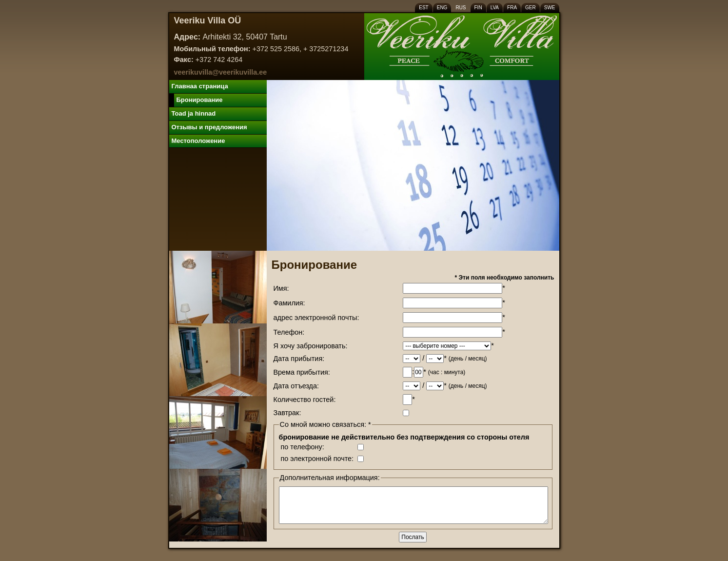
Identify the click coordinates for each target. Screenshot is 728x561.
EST (423, 8)
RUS (461, 8)
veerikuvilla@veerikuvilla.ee (221, 72)
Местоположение (198, 141)
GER (531, 8)
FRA (512, 8)
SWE (550, 8)
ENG (442, 8)
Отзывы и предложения (209, 127)
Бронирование (200, 100)
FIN (478, 8)
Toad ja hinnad (194, 113)
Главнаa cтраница (200, 86)
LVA (495, 8)
